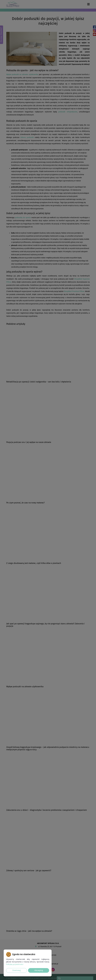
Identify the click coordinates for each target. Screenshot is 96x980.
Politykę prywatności (15, 964)
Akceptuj (39, 970)
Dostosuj (16, 970)
